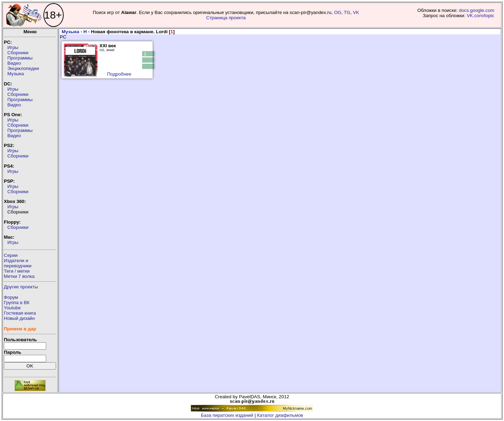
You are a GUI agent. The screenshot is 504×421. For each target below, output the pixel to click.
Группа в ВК (17, 303)
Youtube (12, 308)
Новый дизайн (19, 318)
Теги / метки (17, 271)
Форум (11, 297)
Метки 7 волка (19, 276)
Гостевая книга (20, 313)
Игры (13, 47)
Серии (11, 255)
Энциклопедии (23, 68)
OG (338, 12)
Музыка (16, 74)
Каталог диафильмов (280, 415)
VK (356, 12)
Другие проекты (21, 287)
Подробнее (119, 74)
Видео (14, 63)
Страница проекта (226, 18)
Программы (20, 58)
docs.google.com (477, 10)
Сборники (18, 53)
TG (347, 12)
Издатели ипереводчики (18, 263)
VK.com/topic (480, 16)
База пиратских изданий (227, 415)
